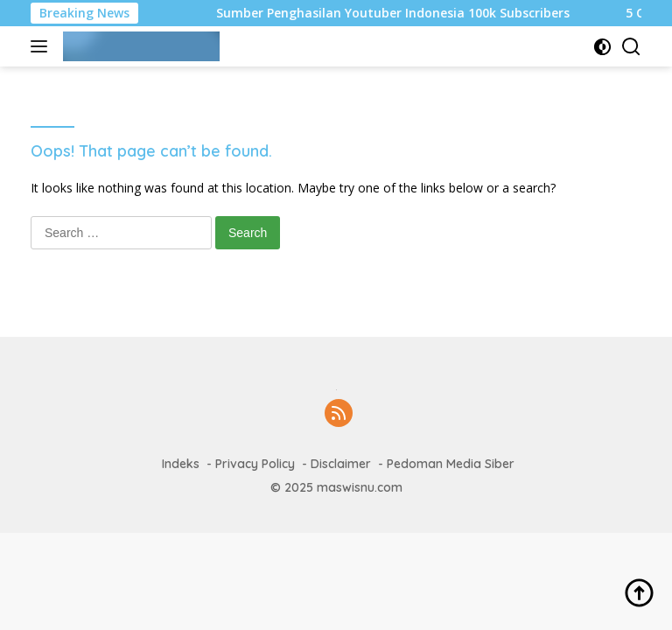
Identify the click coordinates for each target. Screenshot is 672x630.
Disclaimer (341, 464)
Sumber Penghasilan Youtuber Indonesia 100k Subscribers (397, 13)
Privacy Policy (255, 464)
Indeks (181, 464)
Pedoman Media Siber (451, 464)
